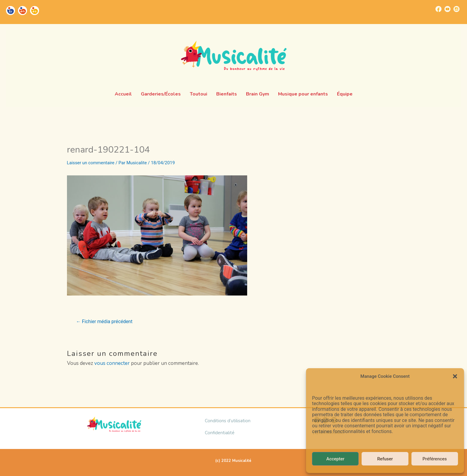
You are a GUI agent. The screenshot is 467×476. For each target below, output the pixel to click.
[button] (455, 376)
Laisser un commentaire (91, 163)
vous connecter (112, 363)
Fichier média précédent (105, 322)
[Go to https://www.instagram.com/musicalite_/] (456, 9)
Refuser (385, 459)
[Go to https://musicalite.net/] (11, 11)
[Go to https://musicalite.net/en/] (23, 11)
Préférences (435, 459)
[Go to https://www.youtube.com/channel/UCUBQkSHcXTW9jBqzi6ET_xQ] (447, 9)
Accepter (335, 459)
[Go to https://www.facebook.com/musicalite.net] (438, 9)
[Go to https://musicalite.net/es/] (35, 11)
